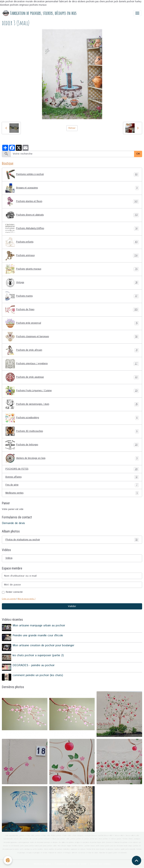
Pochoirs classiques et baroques (72, 337)
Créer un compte (9, 599)
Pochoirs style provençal (72, 323)
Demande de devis (13, 523)
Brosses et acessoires (72, 188)
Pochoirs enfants (72, 242)
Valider (72, 606)
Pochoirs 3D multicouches (72, 431)
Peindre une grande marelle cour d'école (38, 636)
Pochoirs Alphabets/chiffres (72, 229)
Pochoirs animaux (72, 256)
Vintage (72, 283)
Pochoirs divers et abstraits (72, 215)
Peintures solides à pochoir (72, 174)
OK (138, 154)
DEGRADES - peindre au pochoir (34, 665)
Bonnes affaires (72, 477)
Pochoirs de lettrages (72, 445)
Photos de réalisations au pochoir (72, 540)
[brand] (40, 13)
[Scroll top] (136, 860)
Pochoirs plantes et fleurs (72, 201)
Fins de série (72, 485)
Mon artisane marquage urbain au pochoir (39, 626)
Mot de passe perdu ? (27, 599)
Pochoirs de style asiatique (72, 377)
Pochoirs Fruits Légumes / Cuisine (72, 391)
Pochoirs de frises (72, 310)
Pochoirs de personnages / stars (72, 404)
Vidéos (9, 558)
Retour (72, 128)
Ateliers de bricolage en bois (72, 458)
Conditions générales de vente (70, 864)
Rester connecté (14, 592)
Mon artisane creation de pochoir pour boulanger (43, 645)
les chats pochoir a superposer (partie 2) (38, 655)
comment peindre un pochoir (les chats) (38, 675)
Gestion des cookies (100, 864)
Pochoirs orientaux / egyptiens (72, 364)
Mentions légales (42, 864)
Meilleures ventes (72, 493)
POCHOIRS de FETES (72, 469)
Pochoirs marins (72, 296)
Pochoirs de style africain (72, 350)
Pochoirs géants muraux (72, 269)
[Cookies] (8, 860)
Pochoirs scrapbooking (72, 418)
